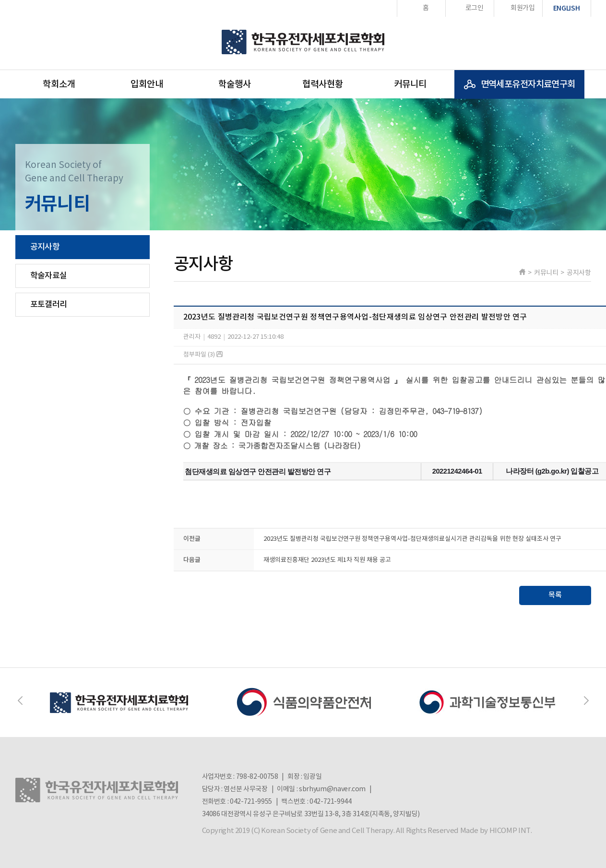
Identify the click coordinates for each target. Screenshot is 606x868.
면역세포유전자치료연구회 (528, 84)
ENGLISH (567, 8)
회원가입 (523, 8)
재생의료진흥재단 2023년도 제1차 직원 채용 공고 (327, 560)
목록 (555, 595)
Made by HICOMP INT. (496, 831)
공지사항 (45, 247)
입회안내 (147, 84)
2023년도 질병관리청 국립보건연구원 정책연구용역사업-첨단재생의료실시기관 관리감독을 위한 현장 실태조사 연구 (412, 539)
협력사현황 (323, 84)
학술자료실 (49, 276)
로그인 (475, 8)
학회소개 (59, 84)
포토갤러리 (49, 305)
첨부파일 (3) (203, 355)
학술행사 (235, 84)
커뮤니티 (410, 84)
